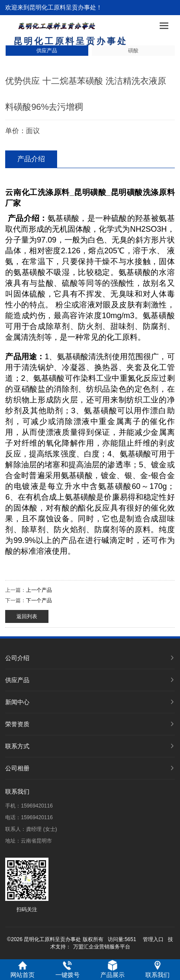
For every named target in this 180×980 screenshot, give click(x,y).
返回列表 (27, 616)
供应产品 (47, 51)
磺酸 (133, 51)
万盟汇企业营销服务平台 (102, 947)
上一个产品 (39, 590)
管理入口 (153, 939)
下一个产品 (39, 600)
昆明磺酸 (90, 192)
